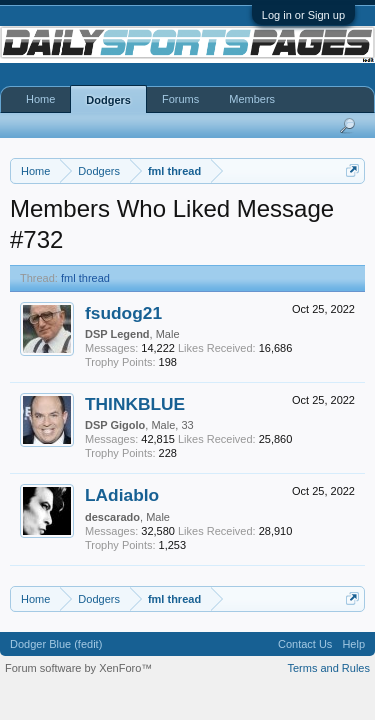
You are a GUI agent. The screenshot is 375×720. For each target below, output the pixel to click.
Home (40, 99)
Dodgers (108, 100)
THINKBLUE (135, 404)
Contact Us (305, 644)
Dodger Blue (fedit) (56, 644)
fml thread (85, 278)
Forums (180, 99)
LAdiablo (122, 495)
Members (252, 99)
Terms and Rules (328, 668)
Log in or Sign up (303, 15)
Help (353, 644)
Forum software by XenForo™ (78, 668)
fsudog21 (123, 313)
